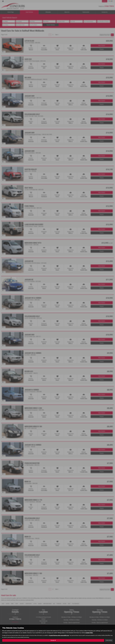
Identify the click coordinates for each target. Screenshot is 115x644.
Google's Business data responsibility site (59, 635)
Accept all (53, 640)
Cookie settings (109, 640)
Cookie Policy (89, 633)
